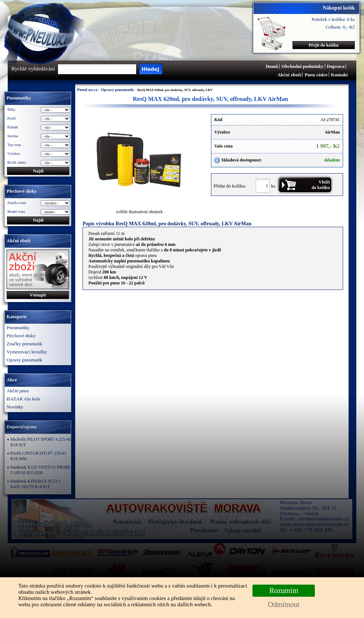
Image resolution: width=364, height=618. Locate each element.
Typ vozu (14, 145)
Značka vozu (17, 203)
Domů (272, 66)
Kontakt (339, 75)
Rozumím (284, 590)
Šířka (11, 110)
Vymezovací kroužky (27, 352)
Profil (12, 118)
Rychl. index (17, 162)
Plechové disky (21, 336)
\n (55, 212)
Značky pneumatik (24, 344)
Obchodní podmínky (303, 66)
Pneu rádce (316, 75)
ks (273, 186)
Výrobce (14, 154)
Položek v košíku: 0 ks (333, 19)
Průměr (13, 127)
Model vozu (16, 212)
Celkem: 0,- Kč (340, 27)
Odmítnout (284, 604)
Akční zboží (289, 75)
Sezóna (13, 136)
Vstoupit (38, 295)
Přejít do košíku (324, 45)
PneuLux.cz (87, 90)
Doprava (336, 66)
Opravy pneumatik (24, 360)
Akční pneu (18, 391)
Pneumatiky (18, 328)
